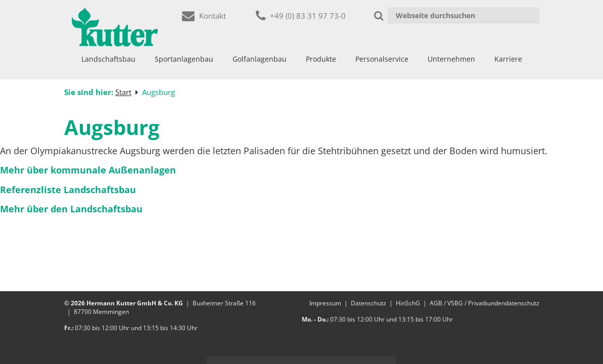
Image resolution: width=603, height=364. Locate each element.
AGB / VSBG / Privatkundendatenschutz (484, 303)
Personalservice (382, 59)
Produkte (321, 59)
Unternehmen (451, 59)
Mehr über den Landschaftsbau (71, 209)
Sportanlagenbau (184, 59)
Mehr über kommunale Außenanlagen (88, 170)
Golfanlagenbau (260, 59)
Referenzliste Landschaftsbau (68, 190)
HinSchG (408, 303)
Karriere (508, 59)
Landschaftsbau (108, 59)
